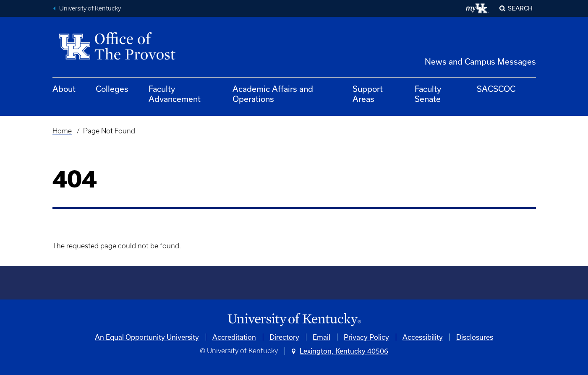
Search (520, 8)
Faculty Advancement (175, 94)
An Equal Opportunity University (147, 337)
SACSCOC (496, 89)
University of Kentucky (90, 8)
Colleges (112, 89)
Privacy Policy (366, 337)
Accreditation (234, 337)
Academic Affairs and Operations (273, 94)
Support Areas (368, 94)
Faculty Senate (428, 94)
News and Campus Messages (480, 61)
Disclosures (475, 337)
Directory (284, 337)
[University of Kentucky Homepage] (294, 320)
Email (321, 337)
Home (62, 131)
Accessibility (423, 337)
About (64, 89)
